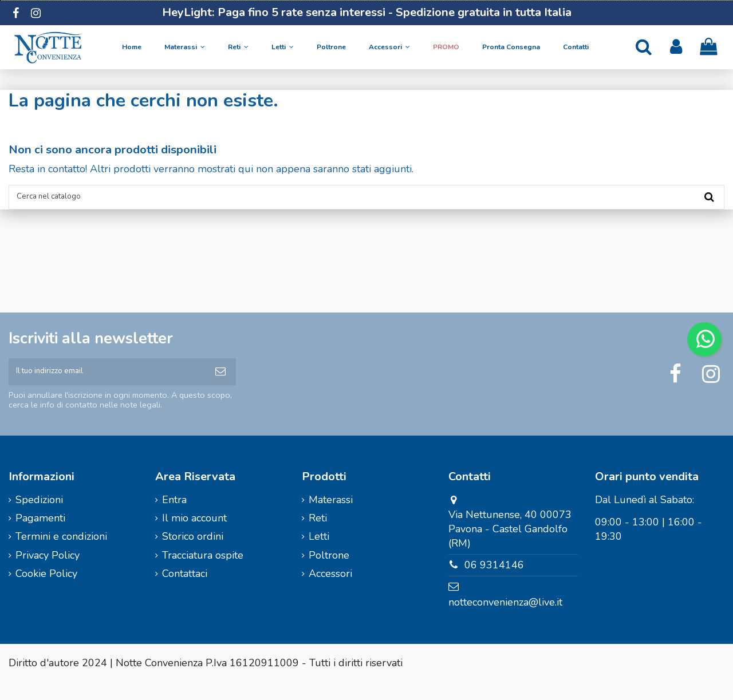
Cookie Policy (46, 591)
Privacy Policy (48, 573)
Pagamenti (40, 536)
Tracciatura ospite (203, 573)
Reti (318, 536)
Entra (174, 517)
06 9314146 (494, 583)
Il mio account (194, 536)
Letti (319, 554)
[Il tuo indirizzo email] (107, 385)
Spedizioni (39, 517)
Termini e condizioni (61, 554)
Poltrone (329, 573)
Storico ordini (193, 554)
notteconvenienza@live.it (505, 620)
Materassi (331, 517)
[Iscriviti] (220, 385)
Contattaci (185, 591)
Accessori (330, 591)
